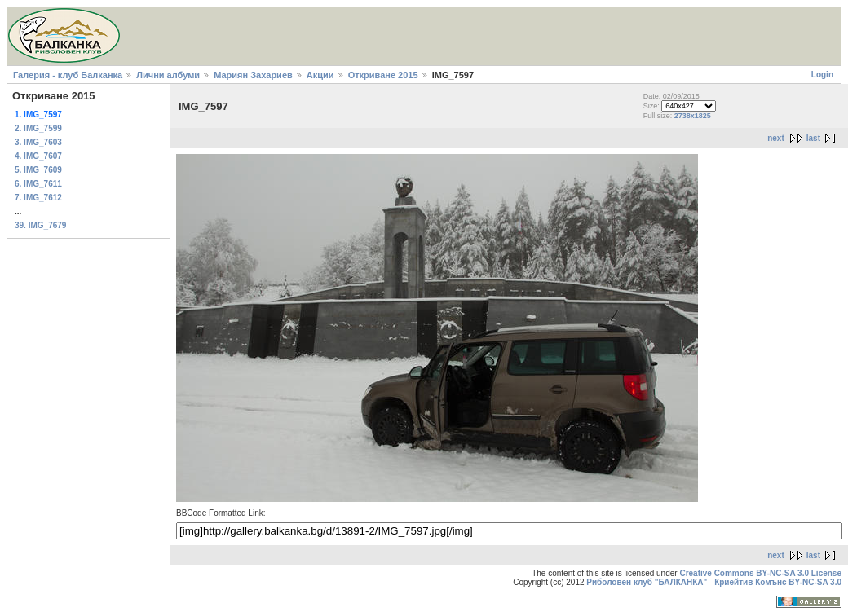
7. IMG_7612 (38, 198)
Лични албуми (168, 75)
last (813, 138)
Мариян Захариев (253, 75)
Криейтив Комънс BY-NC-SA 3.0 (778, 582)
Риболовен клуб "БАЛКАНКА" (647, 582)
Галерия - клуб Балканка (68, 75)
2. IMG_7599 (38, 128)
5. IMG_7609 (38, 170)
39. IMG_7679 (40, 225)
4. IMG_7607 (38, 156)
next (776, 138)
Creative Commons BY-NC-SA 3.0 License (760, 573)
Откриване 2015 (383, 75)
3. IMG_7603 (38, 142)
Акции (320, 75)
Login (822, 75)
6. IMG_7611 (38, 184)
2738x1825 (693, 116)
